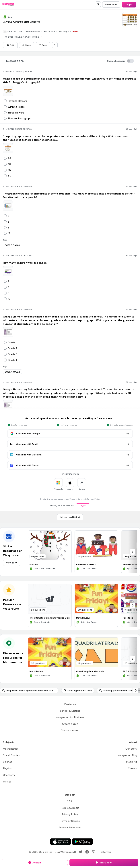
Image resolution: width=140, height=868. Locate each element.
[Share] (27, 45)
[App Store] (61, 842)
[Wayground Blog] (127, 755)
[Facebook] (87, 852)
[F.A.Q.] (70, 801)
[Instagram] (93, 852)
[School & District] (70, 711)
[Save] (43, 45)
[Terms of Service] (70, 821)
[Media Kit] (132, 762)
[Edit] (10, 45)
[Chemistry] (9, 775)
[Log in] (129, 5)
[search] (98, 4)
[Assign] (35, 863)
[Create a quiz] (70, 724)
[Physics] (7, 768)
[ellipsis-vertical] (55, 45)
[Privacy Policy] (70, 814)
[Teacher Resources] (70, 827)
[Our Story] (131, 749)
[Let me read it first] (70, 517)
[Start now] (104, 863)
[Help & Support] (70, 808)
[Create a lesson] (70, 730)
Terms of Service (77, 499)
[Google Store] (82, 842)
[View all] (12, 563)
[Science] (8, 762)
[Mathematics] (11, 749)
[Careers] (133, 768)
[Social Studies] (11, 755)
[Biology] (7, 782)
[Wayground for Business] (70, 717)
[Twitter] (81, 852)
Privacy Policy (94, 499)
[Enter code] (111, 5)
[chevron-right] (133, 552)
